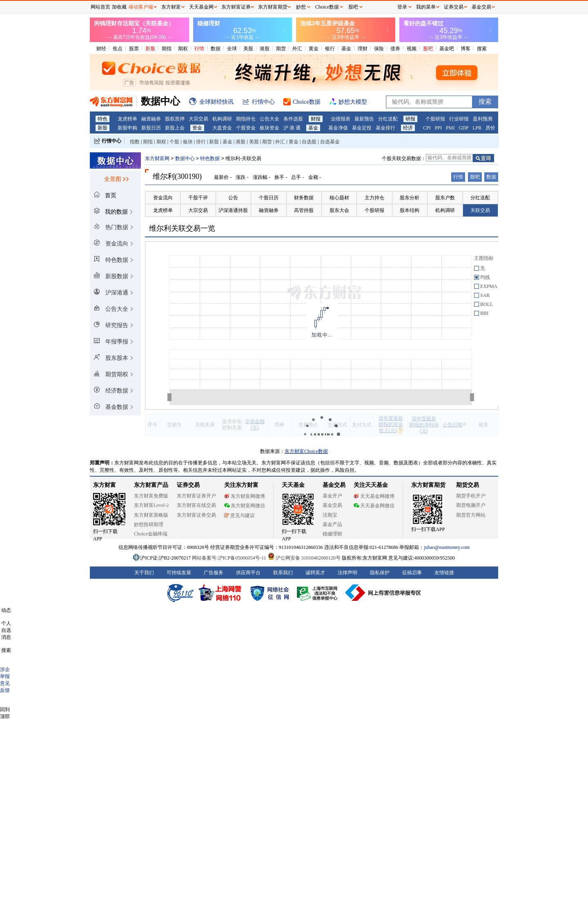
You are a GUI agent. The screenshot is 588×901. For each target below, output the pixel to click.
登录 (402, 7)
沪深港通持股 (233, 210)
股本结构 (410, 210)
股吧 (428, 49)
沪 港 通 (292, 128)
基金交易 (332, 505)
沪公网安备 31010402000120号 (304, 558)
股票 (134, 49)
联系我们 (283, 573)
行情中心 (111, 141)
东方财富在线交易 (196, 505)
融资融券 (151, 119)
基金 (346, 49)
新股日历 (151, 128)
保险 (379, 49)
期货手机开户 (471, 496)
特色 (102, 119)
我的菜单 (426, 7)
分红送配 (388, 119)
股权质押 (175, 119)
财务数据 (304, 198)
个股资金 (246, 128)
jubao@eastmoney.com (447, 547)
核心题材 (339, 198)
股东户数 (445, 198)
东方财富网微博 (245, 496)
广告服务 (214, 573)
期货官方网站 (471, 515)
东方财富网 (157, 158)
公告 (233, 198)
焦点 (118, 49)
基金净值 (338, 128)
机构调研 (222, 119)
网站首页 (100, 7)
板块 (188, 142)
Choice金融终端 (151, 534)
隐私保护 (380, 573)
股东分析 (410, 198)
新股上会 (175, 128)
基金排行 (385, 128)
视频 (412, 49)
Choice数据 (327, 7)
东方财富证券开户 (196, 496)
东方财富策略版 (151, 515)
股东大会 (339, 210)
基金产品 (332, 524)
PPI (438, 128)
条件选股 (293, 119)
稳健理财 (332, 534)
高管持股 (304, 210)
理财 (363, 49)
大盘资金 (222, 128)
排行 (201, 142)
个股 (174, 142)
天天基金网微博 (374, 496)
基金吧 (447, 49)
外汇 (297, 49)
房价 (490, 128)
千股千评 (198, 198)
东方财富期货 (428, 485)
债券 (395, 49)
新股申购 (127, 128)
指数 (135, 142)
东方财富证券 (236, 7)
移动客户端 (141, 7)
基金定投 (362, 128)
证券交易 (454, 7)
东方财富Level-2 (151, 505)
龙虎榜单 (127, 119)
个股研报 (435, 119)
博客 (465, 49)
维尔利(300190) (177, 176)
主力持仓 (374, 198)
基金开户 (332, 496)
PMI (450, 128)
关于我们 (144, 573)
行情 (199, 49)
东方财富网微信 (245, 506)
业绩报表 (341, 119)
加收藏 (119, 7)
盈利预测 (483, 119)
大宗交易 (198, 119)
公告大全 (269, 119)
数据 (216, 49)
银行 (330, 49)
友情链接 (444, 573)
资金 (197, 128)
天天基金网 (201, 7)
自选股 (309, 142)
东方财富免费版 (151, 496)
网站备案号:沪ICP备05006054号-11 (230, 558)
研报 (410, 119)
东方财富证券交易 (196, 515)
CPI (427, 128)
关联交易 (480, 210)
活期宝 (330, 515)
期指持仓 (246, 119)
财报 (316, 119)
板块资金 (269, 128)
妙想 (301, 7)
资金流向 (163, 198)
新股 (150, 49)
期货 (281, 49)
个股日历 (269, 198)
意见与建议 (239, 515)
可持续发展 (179, 573)
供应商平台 (248, 573)
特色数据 (210, 158)
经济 (408, 128)
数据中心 (185, 158)
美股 (248, 49)
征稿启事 (412, 573)
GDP (463, 128)
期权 (183, 49)
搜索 (482, 49)
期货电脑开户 (471, 505)
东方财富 (105, 485)
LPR (477, 128)
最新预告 (364, 119)
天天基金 (293, 485)
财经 (101, 49)
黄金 (314, 49)
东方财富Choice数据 (306, 451)
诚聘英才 (315, 573)
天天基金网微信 (374, 506)
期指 (167, 49)
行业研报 (459, 119)
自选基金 (330, 142)
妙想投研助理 (149, 524)
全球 (232, 49)
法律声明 (347, 573)
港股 (265, 49)
